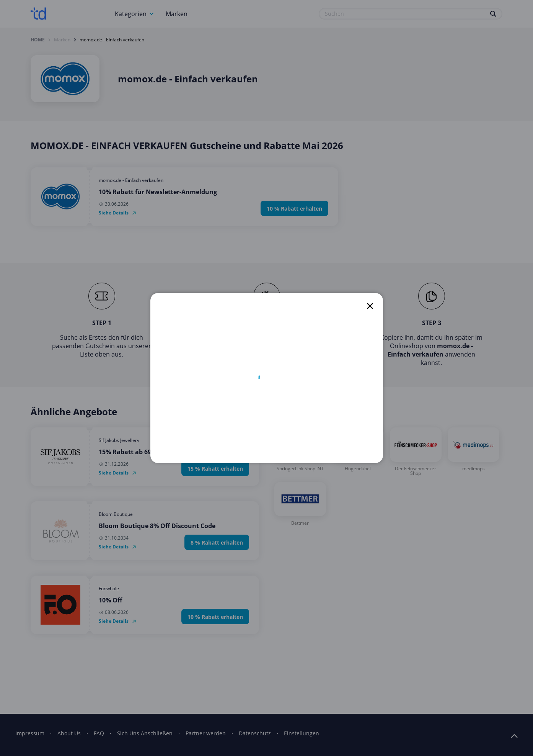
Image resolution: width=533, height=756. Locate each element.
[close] (370, 306)
